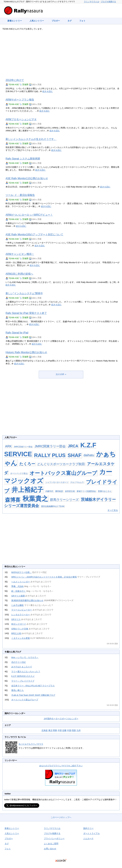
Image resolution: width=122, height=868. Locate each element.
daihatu (89, 455)
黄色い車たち (17, 690)
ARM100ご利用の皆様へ (19, 274)
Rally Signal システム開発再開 (23, 159)
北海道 (45, 730)
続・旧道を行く (19, 591)
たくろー (27, 464)
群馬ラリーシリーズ (64, 500)
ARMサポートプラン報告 (20, 100)
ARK (8, 446)
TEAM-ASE (14, 85)
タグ (70, 21)
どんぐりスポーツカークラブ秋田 (61, 464)
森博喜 (13, 500)
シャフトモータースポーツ (57, 482)
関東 (55, 730)
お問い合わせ (50, 849)
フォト (82, 21)
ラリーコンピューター (22, 610)
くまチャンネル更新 (21, 638)
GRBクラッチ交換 (20, 629)
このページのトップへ (61, 817)
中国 (69, 730)
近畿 (64, 730)
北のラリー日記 (19, 662)
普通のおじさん (105, 491)
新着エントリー (15, 21)
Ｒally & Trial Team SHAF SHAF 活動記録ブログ (33, 695)
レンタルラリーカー (21, 615)
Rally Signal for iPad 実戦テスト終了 (26, 313)
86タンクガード (19, 624)
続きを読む (48, 91)
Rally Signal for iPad (17, 333)
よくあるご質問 (51, 844)
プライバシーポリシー (54, 838)
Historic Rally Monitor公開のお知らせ (26, 352)
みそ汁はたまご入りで (22, 667)
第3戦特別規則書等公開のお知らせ (27, 600)
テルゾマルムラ (77, 482)
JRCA (73, 446)
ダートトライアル (91, 833)
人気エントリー (37, 21)
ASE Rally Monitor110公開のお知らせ (27, 178)
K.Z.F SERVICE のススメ (23, 676)
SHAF (75, 455)
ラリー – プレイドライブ (23, 681)
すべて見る (113, 510)
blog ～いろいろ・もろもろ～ (25, 657)
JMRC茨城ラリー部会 (23, 447)
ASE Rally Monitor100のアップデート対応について (34, 234)
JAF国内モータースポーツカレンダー (61, 719)
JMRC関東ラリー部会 (50, 446)
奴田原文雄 (70, 491)
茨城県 (25, 85)
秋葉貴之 (35, 499)
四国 (74, 730)
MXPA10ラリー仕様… (21, 572)
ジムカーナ (88, 838)
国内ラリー (88, 828)
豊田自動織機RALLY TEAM (53, 506)
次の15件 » (61, 374)
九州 (78, 730)
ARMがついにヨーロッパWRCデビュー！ (29, 215)
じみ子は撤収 (17, 605)
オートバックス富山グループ (63, 473)
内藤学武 (49, 491)
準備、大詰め (17, 586)
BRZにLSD (16, 633)
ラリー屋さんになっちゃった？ (26, 672)
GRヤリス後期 (18, 596)
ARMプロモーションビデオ (21, 119)
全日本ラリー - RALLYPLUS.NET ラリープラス (33, 686)
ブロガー (56, 21)
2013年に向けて (15, 80)
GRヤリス (16, 619)
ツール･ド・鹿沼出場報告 (20, 195)
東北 (50, 730)
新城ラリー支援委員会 (86, 491)
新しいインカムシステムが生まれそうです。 (31, 139)
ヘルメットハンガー (21, 582)
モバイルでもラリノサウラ (31, 744)
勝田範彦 (59, 491)
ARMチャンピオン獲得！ (20, 254)
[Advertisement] (61, 54)
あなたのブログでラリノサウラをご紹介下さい (61, 766)
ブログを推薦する (108, 2)
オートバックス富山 (19, 473)
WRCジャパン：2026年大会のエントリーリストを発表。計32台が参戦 (44, 577)
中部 (60, 730)
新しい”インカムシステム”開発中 (24, 293)
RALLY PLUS (50, 455)
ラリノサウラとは (91, 2)
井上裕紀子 (27, 490)
